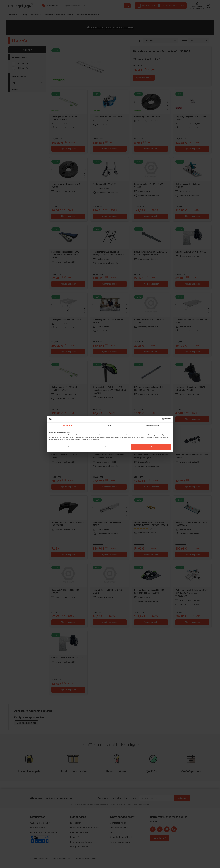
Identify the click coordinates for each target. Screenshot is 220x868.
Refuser (69, 447)
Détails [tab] (110, 426)
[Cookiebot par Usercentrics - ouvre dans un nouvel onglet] (159, 419)
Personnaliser (110, 447)
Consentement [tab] (68, 426)
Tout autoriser (151, 447)
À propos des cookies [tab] (152, 426)
